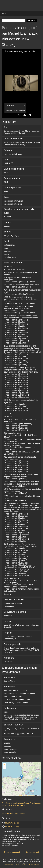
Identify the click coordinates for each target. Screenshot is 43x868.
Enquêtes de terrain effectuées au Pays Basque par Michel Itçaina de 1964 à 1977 (21, 804)
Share (30, 115)
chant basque (19, 813)
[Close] (24, 105)
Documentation (9, 865)
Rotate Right (19, 115)
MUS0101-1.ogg (12, 823)
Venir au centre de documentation (27, 865)
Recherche (32, 20)
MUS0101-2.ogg (12, 827)
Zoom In (9, 115)
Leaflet (21, 796)
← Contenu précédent (11, 852)
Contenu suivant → (33, 852)
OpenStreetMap (29, 796)
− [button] (5, 767)
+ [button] (5, 764)
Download (25, 115)
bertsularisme (7, 813)
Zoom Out (14, 115)
